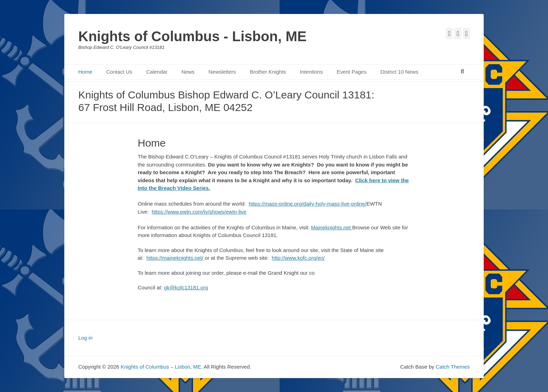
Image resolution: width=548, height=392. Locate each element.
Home (85, 72)
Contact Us (119, 72)
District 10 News (399, 72)
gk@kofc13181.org (186, 287)
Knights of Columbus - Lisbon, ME (192, 36)
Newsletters (222, 72)
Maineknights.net (332, 227)
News (188, 72)
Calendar (157, 72)
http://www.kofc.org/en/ (298, 258)
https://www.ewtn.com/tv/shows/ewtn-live (199, 212)
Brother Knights (268, 72)
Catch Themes (453, 367)
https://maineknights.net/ (175, 258)
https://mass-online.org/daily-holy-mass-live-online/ (308, 204)
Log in (85, 338)
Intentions (311, 72)
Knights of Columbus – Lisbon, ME (161, 367)
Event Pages (351, 72)
